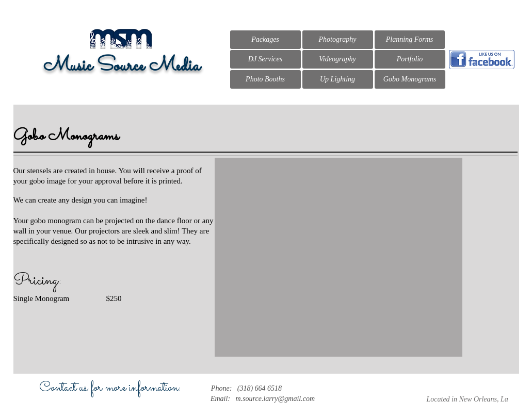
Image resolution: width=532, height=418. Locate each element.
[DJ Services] (265, 59)
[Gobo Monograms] (410, 79)
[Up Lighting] (338, 79)
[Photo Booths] (265, 79)
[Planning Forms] (410, 40)
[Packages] (265, 40)
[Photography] (338, 40)
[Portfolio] (410, 59)
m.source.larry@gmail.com (276, 399)
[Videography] (338, 59)
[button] (338, 257)
